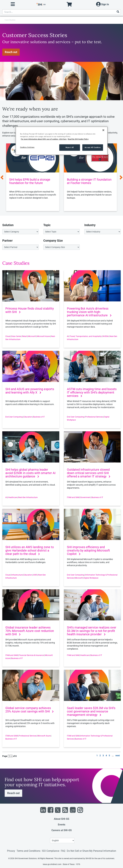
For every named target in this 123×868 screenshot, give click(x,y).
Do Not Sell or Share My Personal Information (91, 851)
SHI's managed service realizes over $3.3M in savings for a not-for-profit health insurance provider (92, 631)
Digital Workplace (91, 578)
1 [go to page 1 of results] (97, 755)
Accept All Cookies (93, 147)
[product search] (61, 12)
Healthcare (13, 497)
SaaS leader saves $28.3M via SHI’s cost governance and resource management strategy (91, 711)
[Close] (103, 130)
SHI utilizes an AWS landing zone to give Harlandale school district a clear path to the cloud (30, 550)
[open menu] (13, 4)
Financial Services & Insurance (31, 655)
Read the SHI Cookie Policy (78, 139)
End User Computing (14, 417)
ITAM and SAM (73, 497)
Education (28, 417)
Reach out (11, 52)
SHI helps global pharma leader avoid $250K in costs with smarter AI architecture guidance (30, 473)
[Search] (118, 12)
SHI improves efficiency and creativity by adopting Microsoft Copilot (88, 550)
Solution (8, 225)
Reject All (70, 147)
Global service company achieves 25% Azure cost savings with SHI (29, 710)
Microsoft (32, 336)
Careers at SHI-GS (62, 830)
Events (62, 825)
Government (85, 497)
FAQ (63, 851)
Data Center (16, 336)
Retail (25, 336)
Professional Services (94, 417)
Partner (7, 241)
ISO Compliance (51, 851)
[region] (62, 141)
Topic (47, 225)
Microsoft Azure (43, 336)
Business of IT (39, 417)
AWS (35, 575)
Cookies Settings (27, 147)
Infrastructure (17, 575)
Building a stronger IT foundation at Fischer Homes (89, 181)
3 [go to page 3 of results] (103, 755)
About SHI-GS (62, 819)
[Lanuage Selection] (62, 840)
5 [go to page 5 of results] (109, 755)
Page (5, 756)
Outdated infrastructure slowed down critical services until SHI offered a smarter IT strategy (89, 473)
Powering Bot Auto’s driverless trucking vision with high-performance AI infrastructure (89, 312)
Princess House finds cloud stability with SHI (30, 310)
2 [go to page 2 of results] (100, 755)
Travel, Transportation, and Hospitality (86, 336)
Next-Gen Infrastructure (28, 497)
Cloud (8, 336)
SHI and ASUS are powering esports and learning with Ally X (30, 391)
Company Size (53, 241)
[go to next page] (118, 756)
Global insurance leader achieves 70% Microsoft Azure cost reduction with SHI (30, 631)
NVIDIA (106, 336)
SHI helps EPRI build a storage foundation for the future (30, 181)
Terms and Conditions (28, 851)
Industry (90, 225)
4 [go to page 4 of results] (106, 755)
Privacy (11, 851)
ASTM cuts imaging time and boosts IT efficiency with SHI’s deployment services (92, 392)
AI (68, 336)
